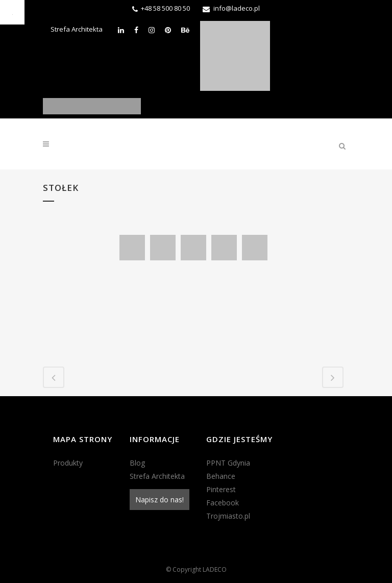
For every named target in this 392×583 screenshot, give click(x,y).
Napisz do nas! (160, 500)
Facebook (223, 503)
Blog (137, 463)
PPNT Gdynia (228, 463)
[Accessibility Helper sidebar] (12, 12)
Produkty (68, 463)
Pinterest (221, 489)
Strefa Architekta (77, 29)
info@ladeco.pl (237, 8)
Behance (221, 476)
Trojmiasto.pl (228, 516)
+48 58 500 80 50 (165, 8)
